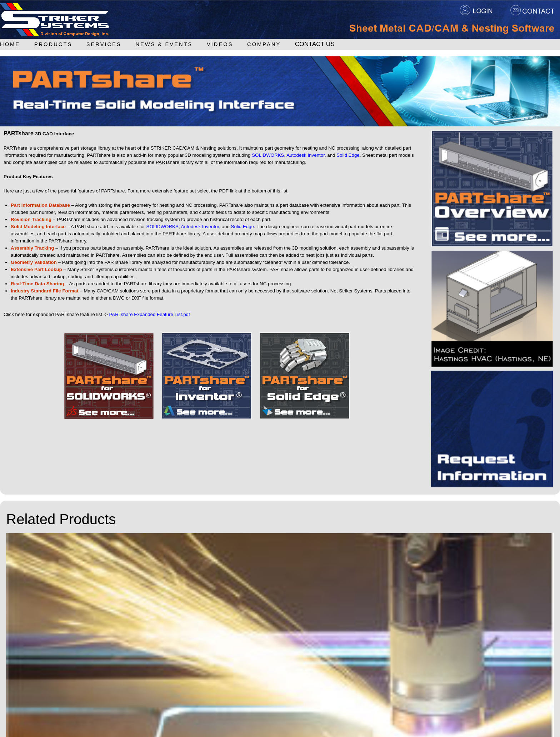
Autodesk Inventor (306, 155)
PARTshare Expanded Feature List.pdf (149, 314)
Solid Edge (348, 155)
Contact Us (315, 44)
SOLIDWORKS (268, 155)
